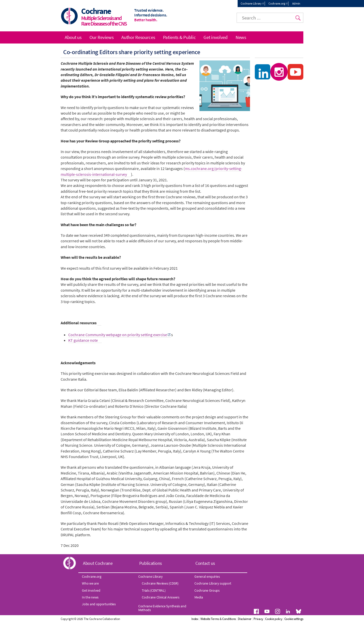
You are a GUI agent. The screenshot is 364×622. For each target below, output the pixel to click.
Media (199, 597)
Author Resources (138, 37)
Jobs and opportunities (99, 604)
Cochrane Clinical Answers (161, 597)
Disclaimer (245, 619)
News (241, 37)
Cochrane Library (251, 3)
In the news (90, 597)
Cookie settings (294, 619)
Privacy (258, 619)
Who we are (90, 583)
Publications (151, 563)
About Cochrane (98, 563)
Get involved (215, 37)
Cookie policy (274, 619)
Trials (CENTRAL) (154, 590)
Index (195, 619)
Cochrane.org (277, 3)
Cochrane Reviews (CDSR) (160, 583)
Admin (296, 3)
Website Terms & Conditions (218, 619)
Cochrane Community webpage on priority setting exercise (118, 335)
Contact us (205, 563)
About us (73, 37)
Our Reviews (102, 37)
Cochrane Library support (213, 583)
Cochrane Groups (207, 590)
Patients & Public (179, 37)
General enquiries (207, 576)
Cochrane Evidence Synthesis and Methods (162, 608)
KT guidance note (83, 340)
